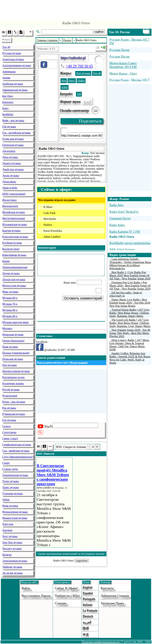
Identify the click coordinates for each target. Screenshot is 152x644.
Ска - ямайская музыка (16, 451)
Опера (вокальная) (13, 341)
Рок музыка (9, 408)
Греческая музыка (13, 145)
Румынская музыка (14, 414)
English (88, 587)
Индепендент (10, 206)
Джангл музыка (11, 163)
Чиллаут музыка (12, 549)
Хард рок (8, 524)
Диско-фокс (9, 182)
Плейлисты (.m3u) (67, 596)
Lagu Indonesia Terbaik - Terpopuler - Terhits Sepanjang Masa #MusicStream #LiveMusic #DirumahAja (130, 264)
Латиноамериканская (15, 267)
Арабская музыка (13, 84)
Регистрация (79, 363)
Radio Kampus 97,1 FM (125, 232)
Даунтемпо (9, 151)
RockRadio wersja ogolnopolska (130, 243)
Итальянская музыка (15, 224)
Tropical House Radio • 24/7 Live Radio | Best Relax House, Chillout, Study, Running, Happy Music (129, 313)
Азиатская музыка (13, 59)
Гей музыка (9, 127)
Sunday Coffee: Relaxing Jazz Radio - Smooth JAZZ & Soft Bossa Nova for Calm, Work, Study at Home (130, 358)
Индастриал (9, 200)
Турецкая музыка (12, 493)
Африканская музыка (15, 90)
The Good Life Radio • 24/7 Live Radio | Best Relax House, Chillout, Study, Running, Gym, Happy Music (130, 323)
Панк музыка (10, 347)
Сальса (6, 426)
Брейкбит (8, 114)
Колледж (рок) (11, 249)
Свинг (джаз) (10, 438)
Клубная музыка (12, 243)
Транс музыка (11, 487)
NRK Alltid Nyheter (122, 250)
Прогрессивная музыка (16, 371)
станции (61, 603)
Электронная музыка (15, 561)
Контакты (107, 588)
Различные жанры (13, 383)
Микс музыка (10, 292)
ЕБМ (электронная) (14, 194)
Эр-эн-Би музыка (12, 573)
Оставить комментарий (83, 298)
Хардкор (7, 530)
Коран (6, 261)
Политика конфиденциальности (101, 642)
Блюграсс (8, 102)
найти (99, 32)
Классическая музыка (15, 237)
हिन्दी (86, 628)
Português (89, 599)
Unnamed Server (120, 218)
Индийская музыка (13, 212)
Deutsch (88, 616)
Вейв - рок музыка (13, 120)
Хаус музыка (10, 536)
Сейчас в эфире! (66, 588)
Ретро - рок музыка (14, 402)
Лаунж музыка (11, 273)
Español (88, 593)
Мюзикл (7, 328)
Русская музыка (12, 53)
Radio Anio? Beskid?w (124, 212)
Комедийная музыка (14, 255)
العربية (87, 622)
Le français (90, 610)
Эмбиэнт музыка (12, 567)
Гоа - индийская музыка (16, 133)
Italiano (88, 605)
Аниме (6, 78)
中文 (86, 635)
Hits (64, 81)
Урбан (6, 500)
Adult (65, 87)
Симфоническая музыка (17, 445)
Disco (72, 81)
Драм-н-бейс (10, 188)
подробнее (82, 561)
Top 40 (97, 73)
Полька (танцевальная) (16, 353)
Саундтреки (9, 432)
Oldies (81, 81)
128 (79, 94)
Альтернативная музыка (17, 65)
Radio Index (117, 225)
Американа (9, 72)
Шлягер (7, 555)
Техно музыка (11, 481)
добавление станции (115, 596)
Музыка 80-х (10, 310)
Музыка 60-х (10, 298)
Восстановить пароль (36, 596)
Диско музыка (11, 176)
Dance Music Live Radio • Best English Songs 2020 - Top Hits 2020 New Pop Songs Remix (130, 303)
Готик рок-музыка (13, 139)
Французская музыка (15, 518)
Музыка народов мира (15, 322)
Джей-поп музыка (13, 169)
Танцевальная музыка (15, 475)
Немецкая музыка (13, 334)
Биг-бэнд (8, 96)
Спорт (6, 463)
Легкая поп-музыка (14, 279)
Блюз (5, 108)
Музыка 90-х (10, 316)
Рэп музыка (9, 420)
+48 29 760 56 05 (79, 66)
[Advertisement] (76, 9)
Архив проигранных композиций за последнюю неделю (71, 554)
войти (26, 588)
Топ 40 (6, 47)
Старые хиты (10, 469)
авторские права (112, 603)
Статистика (44, 336)
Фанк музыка (10, 506)
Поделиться (90, 121)
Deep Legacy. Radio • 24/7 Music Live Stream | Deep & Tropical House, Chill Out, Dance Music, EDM (129, 345)
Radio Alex (117, 205)
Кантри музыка (11, 231)
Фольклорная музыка (15, 512)
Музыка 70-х (10, 304)
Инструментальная (14, 218)
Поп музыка (9, 365)
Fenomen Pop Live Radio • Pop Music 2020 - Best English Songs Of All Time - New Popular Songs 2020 (130, 286)
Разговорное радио (13, 377)
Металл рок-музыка (14, 286)
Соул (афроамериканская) (18, 457)
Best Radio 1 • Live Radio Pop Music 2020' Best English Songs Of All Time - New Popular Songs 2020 (130, 275)
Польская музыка (13, 359)
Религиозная (10, 396)
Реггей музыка (11, 390)
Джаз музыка (10, 157)
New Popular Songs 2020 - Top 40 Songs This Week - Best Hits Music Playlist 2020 (130, 333)
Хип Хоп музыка (12, 542)
